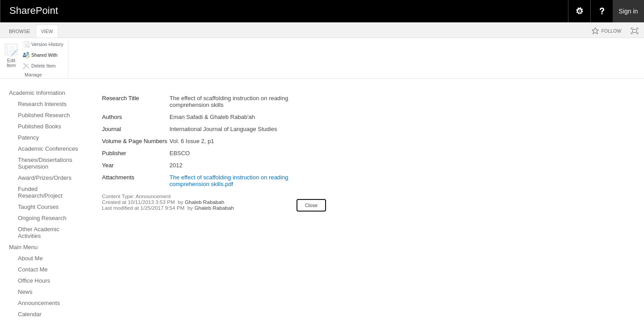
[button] (11, 56)
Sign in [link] (629, 11)
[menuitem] (579, 11)
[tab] (19, 30)
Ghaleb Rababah (204, 202)
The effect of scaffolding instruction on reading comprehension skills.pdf (229, 181)
